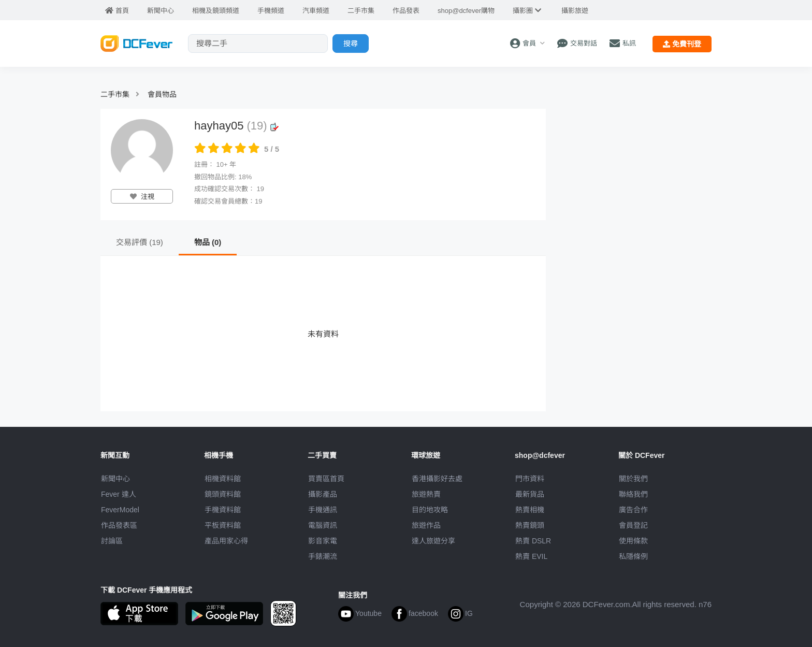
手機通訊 (323, 510)
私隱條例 (633, 556)
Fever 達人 (119, 494)
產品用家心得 (226, 541)
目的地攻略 (430, 510)
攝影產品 (323, 494)
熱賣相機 (530, 510)
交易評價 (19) (140, 242)
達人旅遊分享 (433, 541)
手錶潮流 (323, 556)
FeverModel (120, 510)
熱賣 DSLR (533, 541)
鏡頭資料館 (223, 494)
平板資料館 (223, 525)
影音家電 (323, 541)
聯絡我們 (633, 494)
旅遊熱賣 (426, 494)
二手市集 (115, 94)
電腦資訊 (323, 525)
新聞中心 (115, 479)
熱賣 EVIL (531, 556)
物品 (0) (208, 242)
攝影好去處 (437, 479)
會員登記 (633, 525)
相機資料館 (223, 479)
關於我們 (633, 479)
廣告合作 (633, 510)
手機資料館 (223, 510)
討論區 (112, 541)
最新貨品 (530, 494)
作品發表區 (119, 525)
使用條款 (633, 541)
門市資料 (530, 479)
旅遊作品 (426, 525)
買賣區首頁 (326, 479)
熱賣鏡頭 (530, 525)
